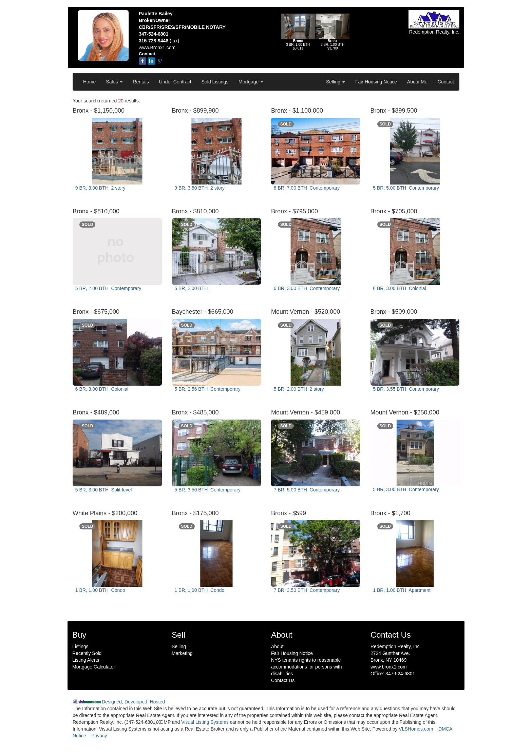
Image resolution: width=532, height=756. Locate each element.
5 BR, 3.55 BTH (405, 389)
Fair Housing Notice (376, 82)
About (277, 646)
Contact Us (283, 680)
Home (89, 82)
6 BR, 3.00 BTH (306, 288)
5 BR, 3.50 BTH (207, 490)
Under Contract (175, 82)
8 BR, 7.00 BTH (306, 188)
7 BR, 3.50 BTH (306, 590)
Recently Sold (87, 653)
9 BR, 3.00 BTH (100, 188)
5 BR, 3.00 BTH (103, 490)
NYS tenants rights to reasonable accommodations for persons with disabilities (307, 667)
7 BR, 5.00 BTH (306, 490)
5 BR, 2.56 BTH (207, 389)
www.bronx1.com (389, 667)
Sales (114, 82)
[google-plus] (160, 61)
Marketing (182, 653)
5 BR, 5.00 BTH (405, 188)
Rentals (141, 82)
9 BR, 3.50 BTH (199, 188)
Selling (336, 82)
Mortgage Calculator (94, 667)
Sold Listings (215, 82)
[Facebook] (142, 61)
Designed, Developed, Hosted (133, 702)
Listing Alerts (86, 660)
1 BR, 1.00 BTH (100, 590)
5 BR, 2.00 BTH (108, 288)
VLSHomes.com (416, 729)
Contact (446, 82)
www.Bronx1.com (157, 47)
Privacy (99, 736)
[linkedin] (151, 61)
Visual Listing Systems (205, 722)
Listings (80, 646)
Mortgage (251, 82)
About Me (417, 82)
